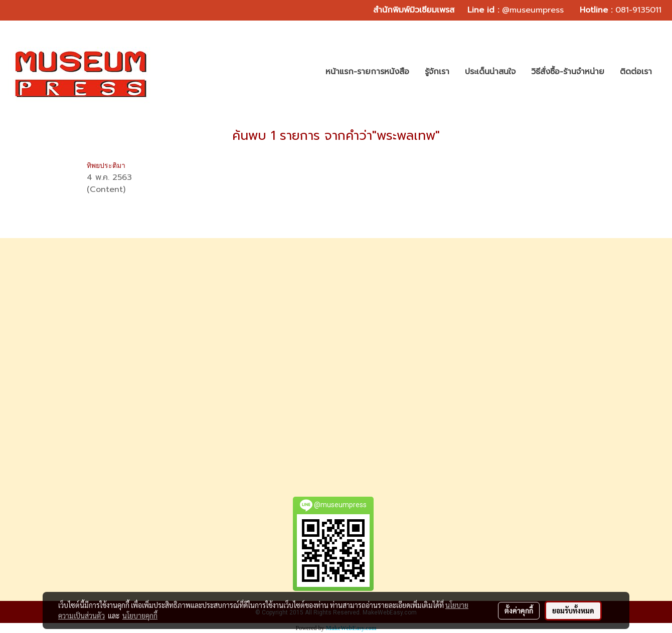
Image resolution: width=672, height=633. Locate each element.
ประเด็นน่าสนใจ (490, 72)
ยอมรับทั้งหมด (573, 610)
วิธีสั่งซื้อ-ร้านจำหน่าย (568, 72)
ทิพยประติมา (106, 165)
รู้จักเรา (437, 72)
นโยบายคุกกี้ (140, 615)
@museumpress (533, 10)
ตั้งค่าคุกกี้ (519, 610)
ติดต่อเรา (636, 72)
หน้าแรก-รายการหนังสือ (367, 72)
